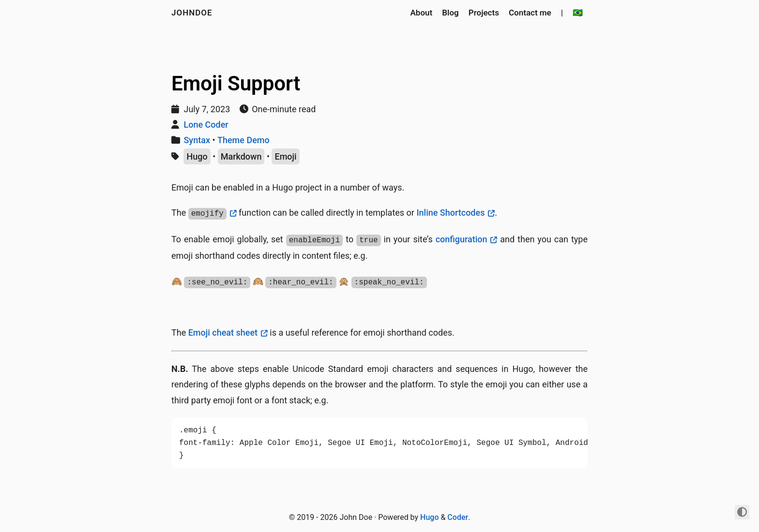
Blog (450, 13)
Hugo (197, 156)
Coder (458, 517)
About (421, 13)
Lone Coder (206, 125)
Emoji (285, 156)
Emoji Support (236, 83)
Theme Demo (243, 140)
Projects (484, 13)
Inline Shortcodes (450, 213)
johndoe (192, 13)
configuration (462, 239)
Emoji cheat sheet (223, 332)
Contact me (530, 13)
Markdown (241, 156)
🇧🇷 (578, 13)
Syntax (197, 140)
